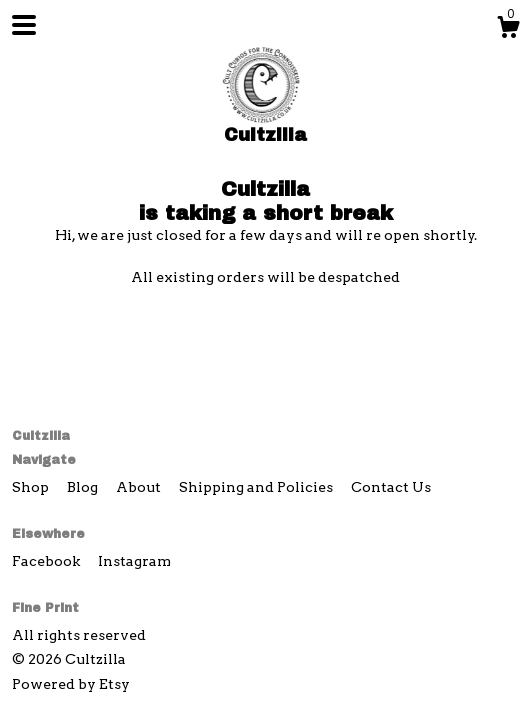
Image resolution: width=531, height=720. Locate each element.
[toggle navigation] (24, 25)
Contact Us (391, 487)
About (140, 487)
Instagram (134, 561)
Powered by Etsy (71, 684)
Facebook (47, 561)
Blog (84, 487)
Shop (32, 487)
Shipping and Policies (257, 487)
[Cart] (508, 30)
